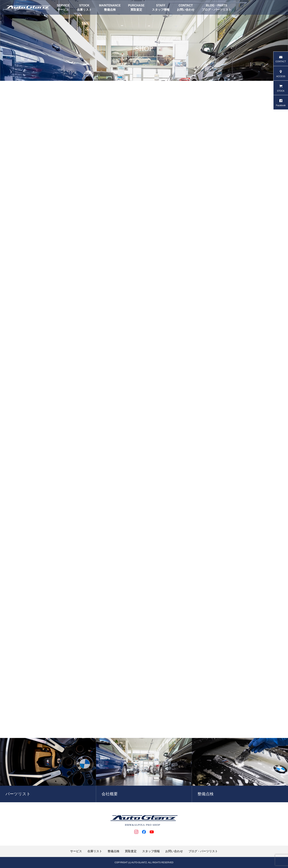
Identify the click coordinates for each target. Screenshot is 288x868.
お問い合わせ (186, 10)
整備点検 (110, 10)
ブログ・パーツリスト (217, 10)
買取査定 (136, 10)
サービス (63, 10)
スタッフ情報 (161, 10)
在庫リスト (84, 10)
